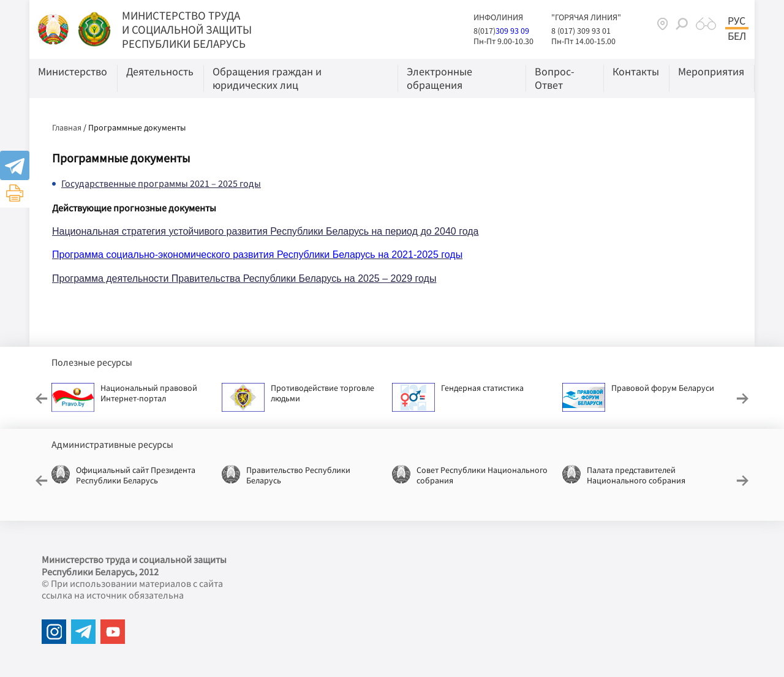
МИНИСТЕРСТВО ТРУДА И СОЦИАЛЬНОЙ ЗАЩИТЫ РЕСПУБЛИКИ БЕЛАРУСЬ (187, 29)
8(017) (484, 31)
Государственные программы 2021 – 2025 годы (161, 183)
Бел (737, 36)
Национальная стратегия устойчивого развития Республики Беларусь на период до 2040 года (265, 231)
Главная (67, 127)
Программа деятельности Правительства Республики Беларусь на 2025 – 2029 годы (244, 278)
